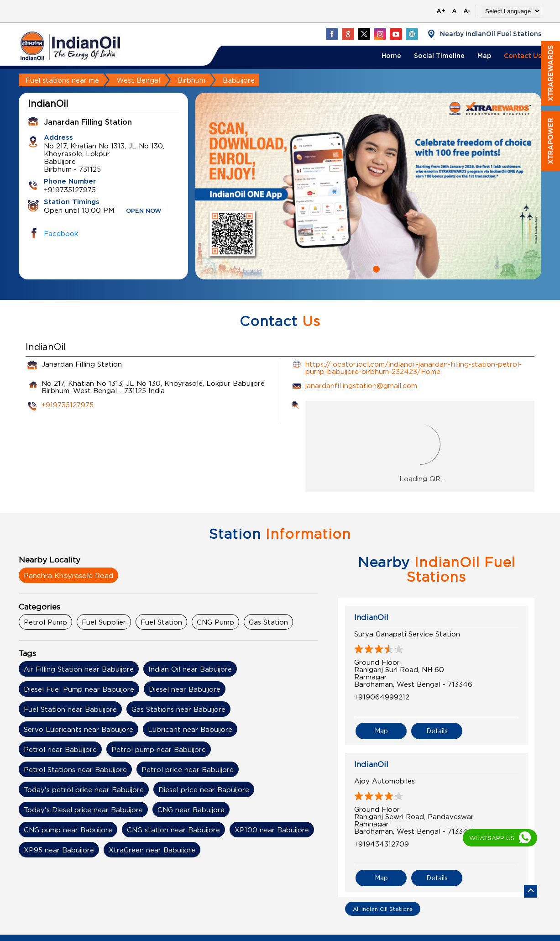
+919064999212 (382, 697)
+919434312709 (382, 844)
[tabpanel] (368, 186)
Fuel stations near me (62, 80)
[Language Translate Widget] (511, 11)
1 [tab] (361, 268)
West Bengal (138, 80)
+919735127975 (68, 405)
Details (437, 731)
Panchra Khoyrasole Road (68, 575)
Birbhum (191, 80)
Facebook (61, 233)
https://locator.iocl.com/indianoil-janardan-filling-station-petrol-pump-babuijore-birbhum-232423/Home (413, 368)
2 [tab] (375, 268)
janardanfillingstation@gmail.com (361, 385)
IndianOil (371, 617)
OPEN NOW (144, 211)
